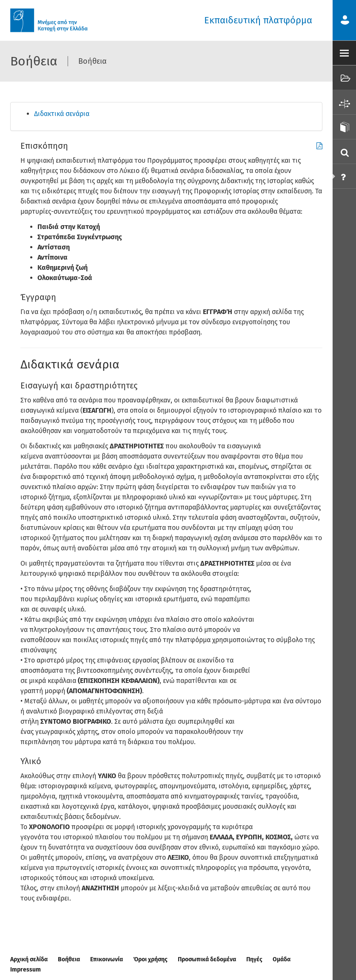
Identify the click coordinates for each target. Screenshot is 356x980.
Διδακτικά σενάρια (62, 114)
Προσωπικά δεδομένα (207, 959)
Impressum (26, 970)
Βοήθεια (69, 959)
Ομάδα (282, 959)
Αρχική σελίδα (29, 959)
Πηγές (254, 959)
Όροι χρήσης (150, 959)
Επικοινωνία (107, 959)
